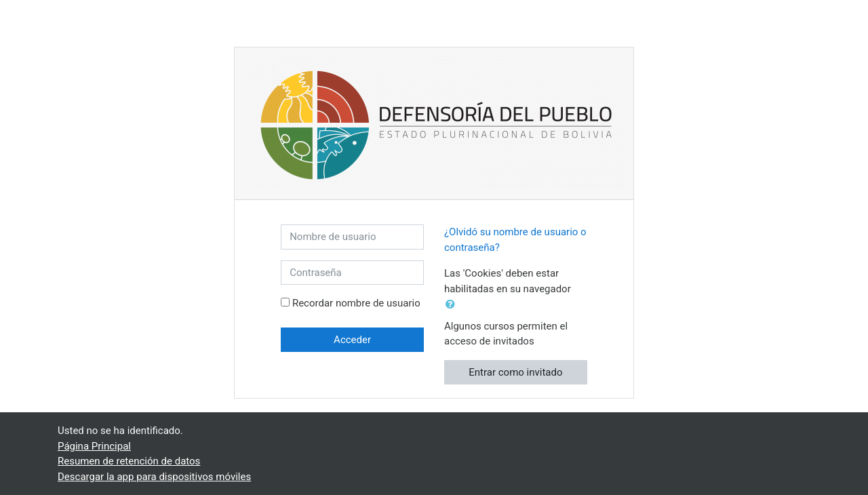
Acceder (352, 340)
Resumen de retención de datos (129, 461)
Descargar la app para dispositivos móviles (154, 477)
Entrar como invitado (515, 372)
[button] (453, 305)
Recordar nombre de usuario (356, 303)
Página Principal (94, 446)
